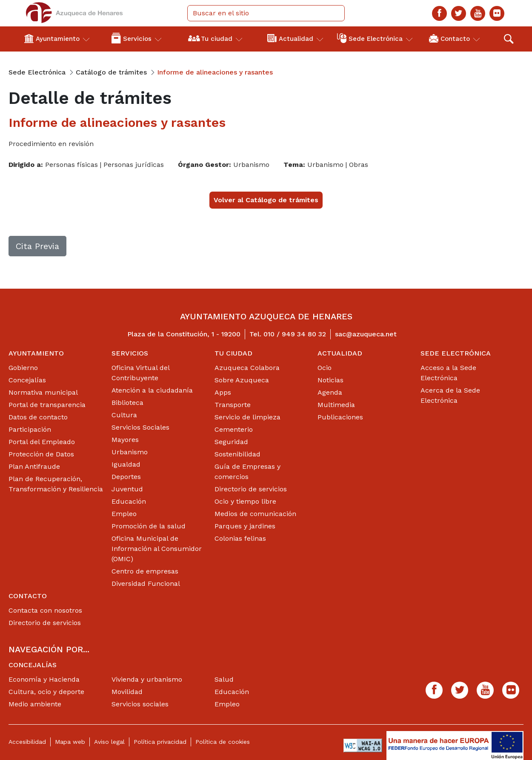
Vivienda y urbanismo (147, 679)
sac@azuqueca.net (366, 334)
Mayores (125, 440)
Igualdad (126, 464)
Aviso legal (109, 742)
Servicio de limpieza (247, 417)
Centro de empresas (145, 571)
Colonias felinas (240, 538)
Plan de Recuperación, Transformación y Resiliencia (56, 484)
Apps (223, 392)
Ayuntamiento (36, 353)
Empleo (124, 514)
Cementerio (234, 429)
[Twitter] (459, 13)
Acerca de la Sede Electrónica (450, 395)
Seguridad (231, 442)
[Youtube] (478, 13)
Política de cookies (223, 742)
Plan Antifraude (34, 466)
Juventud (127, 489)
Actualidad (340, 353)
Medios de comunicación (255, 514)
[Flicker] (497, 13)
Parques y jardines (245, 526)
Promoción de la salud (149, 526)
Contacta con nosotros (45, 610)
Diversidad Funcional (146, 584)
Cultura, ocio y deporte (46, 692)
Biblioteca (127, 403)
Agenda (330, 392)
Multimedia (336, 405)
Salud (224, 679)
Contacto (28, 596)
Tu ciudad (233, 353)
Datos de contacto (38, 417)
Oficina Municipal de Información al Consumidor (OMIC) (157, 549)
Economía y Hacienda (44, 679)
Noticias (330, 380)
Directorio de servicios (251, 489)
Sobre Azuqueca (242, 380)
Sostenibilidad (237, 454)
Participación (30, 429)
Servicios (130, 353)
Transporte (233, 405)
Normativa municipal (43, 392)
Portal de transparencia (47, 405)
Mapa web (70, 742)
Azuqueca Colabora (247, 368)
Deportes (126, 477)
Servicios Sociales (140, 427)
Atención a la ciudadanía (152, 390)
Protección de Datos (41, 454)
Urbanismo (130, 452)
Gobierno (23, 368)
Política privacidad (160, 742)
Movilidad (127, 692)
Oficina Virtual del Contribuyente (140, 373)
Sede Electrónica (456, 353)
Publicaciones (340, 417)
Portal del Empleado (42, 442)
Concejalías (27, 380)
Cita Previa (37, 246)
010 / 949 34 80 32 (295, 334)
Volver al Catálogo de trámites (266, 200)
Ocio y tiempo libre (245, 501)
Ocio (325, 368)
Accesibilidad (27, 742)
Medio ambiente (35, 704)
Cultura (124, 415)
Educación (129, 501)
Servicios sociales (140, 704)
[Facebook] (439, 13)
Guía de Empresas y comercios (247, 472)
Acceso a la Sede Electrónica (448, 373)
